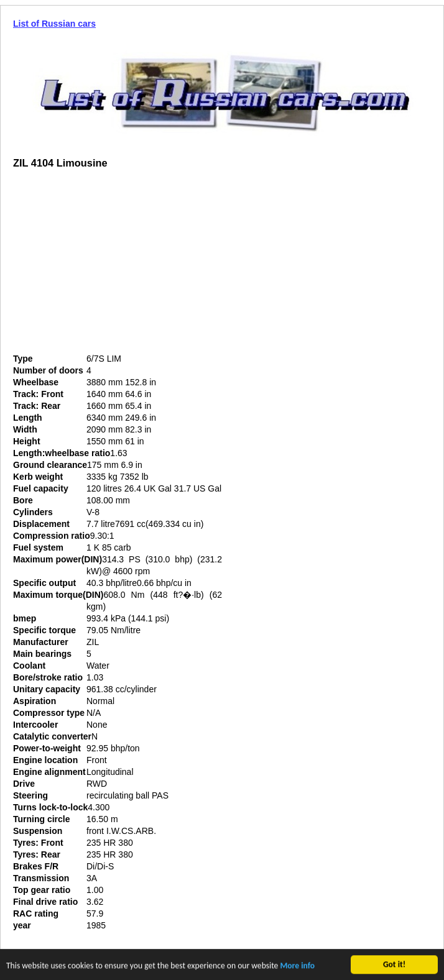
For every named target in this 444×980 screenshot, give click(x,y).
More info (297, 967)
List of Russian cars (54, 24)
